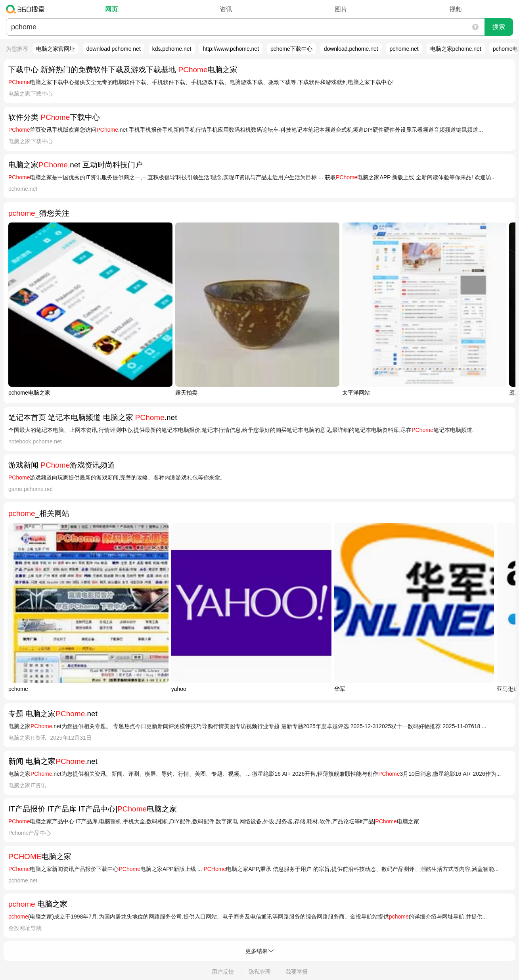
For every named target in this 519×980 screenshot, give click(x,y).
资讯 (226, 9)
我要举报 (297, 972)
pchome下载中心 (291, 49)
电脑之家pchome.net (456, 49)
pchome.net (404, 49)
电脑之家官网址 (56, 49)
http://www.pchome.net (231, 49)
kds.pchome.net (172, 49)
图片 (341, 9)
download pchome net (114, 49)
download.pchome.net (351, 49)
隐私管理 (260, 972)
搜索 (499, 27)
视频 (456, 9)
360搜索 (27, 9)
